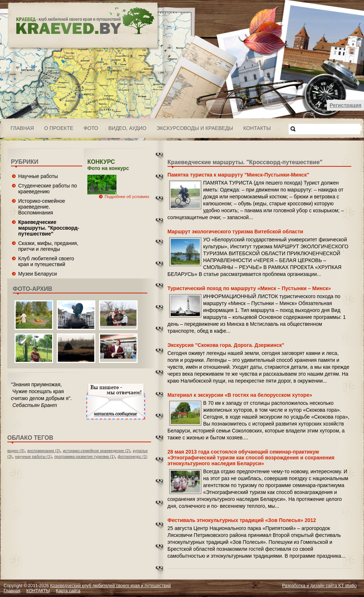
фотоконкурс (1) (132, 456)
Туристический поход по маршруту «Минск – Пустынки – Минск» (249, 288)
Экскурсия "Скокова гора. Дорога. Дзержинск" (226, 345)
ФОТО (91, 128)
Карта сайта (68, 591)
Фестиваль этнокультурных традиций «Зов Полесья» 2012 (242, 520)
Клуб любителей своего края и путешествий (46, 261)
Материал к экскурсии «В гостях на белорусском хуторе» (240, 395)
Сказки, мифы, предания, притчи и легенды (48, 246)
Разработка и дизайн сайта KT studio (319, 586)
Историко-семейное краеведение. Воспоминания (42, 207)
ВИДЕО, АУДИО (127, 128)
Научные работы (38, 176)
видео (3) (16, 451)
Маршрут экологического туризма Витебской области (235, 232)
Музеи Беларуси (37, 274)
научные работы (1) (33, 456)
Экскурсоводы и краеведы (195, 128)
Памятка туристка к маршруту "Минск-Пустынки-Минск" (238, 175)
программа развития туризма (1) (84, 456)
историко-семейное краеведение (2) (97, 451)
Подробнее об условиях (127, 197)
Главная (22, 128)
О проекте (59, 128)
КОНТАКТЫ (257, 128)
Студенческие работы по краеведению (48, 189)
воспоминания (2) (44, 451)
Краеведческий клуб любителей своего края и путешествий (111, 586)
